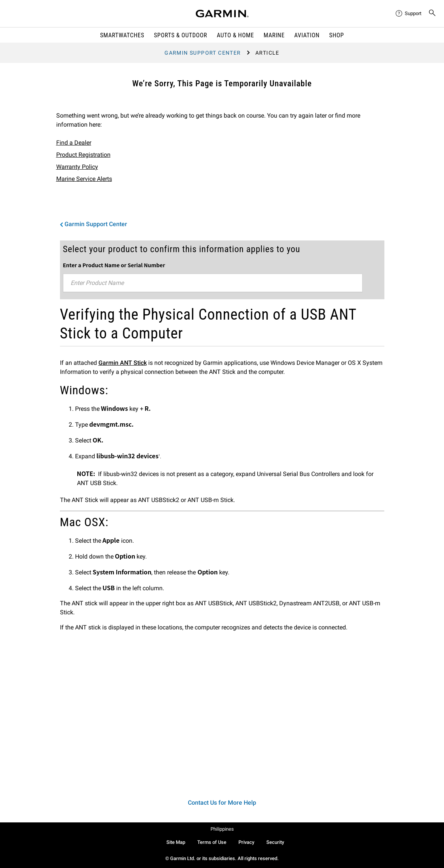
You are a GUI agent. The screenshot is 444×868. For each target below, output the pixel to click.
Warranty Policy (77, 167)
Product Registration (83, 155)
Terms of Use (212, 842)
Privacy (246, 842)
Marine (274, 35)
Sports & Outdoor (181, 35)
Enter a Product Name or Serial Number (114, 265)
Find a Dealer (74, 143)
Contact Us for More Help (222, 803)
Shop (337, 35)
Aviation (307, 35)
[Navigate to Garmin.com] (222, 14)
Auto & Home (235, 35)
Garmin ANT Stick (123, 363)
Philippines (222, 829)
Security (275, 842)
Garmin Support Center (203, 53)
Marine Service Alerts (84, 179)
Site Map (176, 842)
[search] (432, 14)
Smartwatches (122, 35)
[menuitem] (409, 14)
